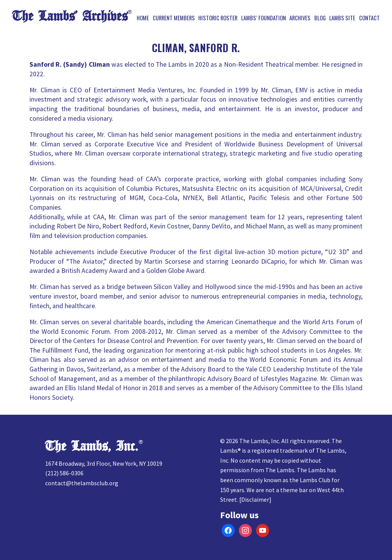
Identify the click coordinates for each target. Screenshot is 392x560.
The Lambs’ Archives (70, 16)
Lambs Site (342, 18)
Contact (369, 18)
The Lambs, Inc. (92, 446)
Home (143, 18)
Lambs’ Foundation (264, 18)
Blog (320, 18)
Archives (300, 18)
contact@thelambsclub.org (82, 483)
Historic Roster (218, 18)
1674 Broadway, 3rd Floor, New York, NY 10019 (104, 463)
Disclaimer (255, 499)
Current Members (174, 18)
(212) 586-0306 (64, 473)
